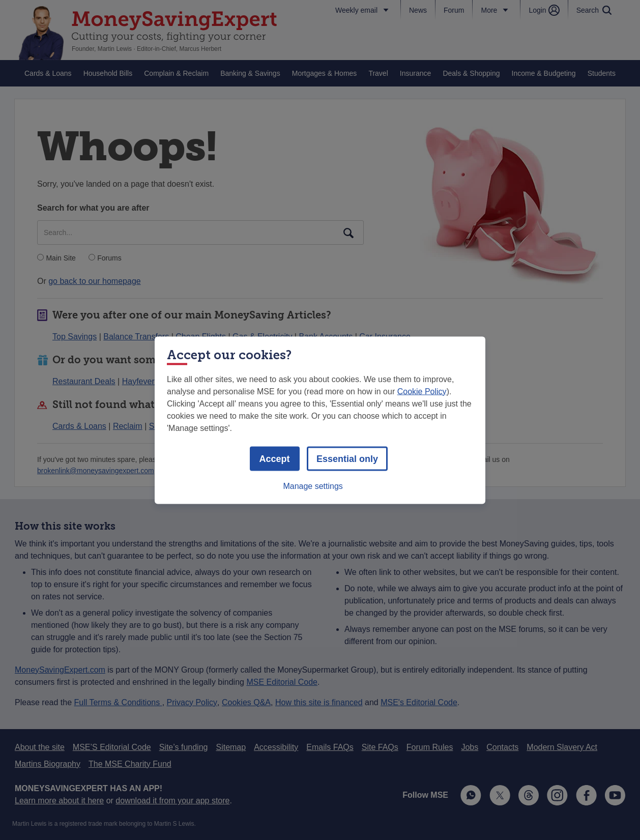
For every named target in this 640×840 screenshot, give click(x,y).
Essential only (347, 458)
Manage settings (313, 486)
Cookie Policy (422, 391)
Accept (275, 458)
